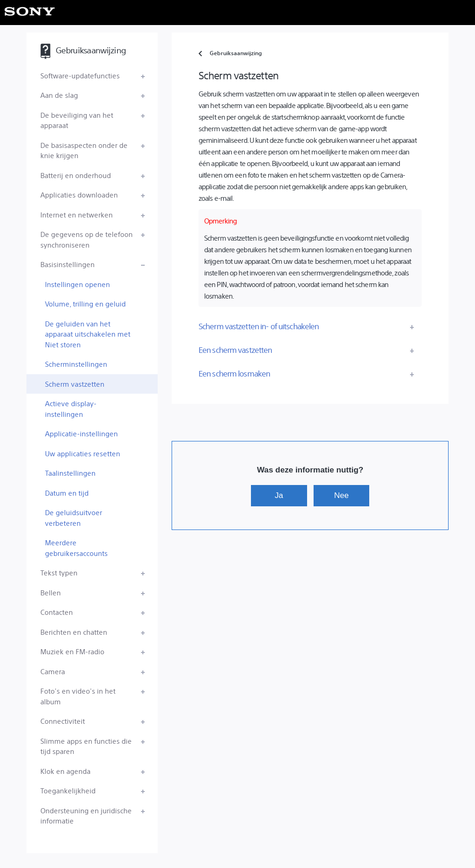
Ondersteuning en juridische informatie (86, 816)
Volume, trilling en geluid (85, 303)
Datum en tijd (67, 493)
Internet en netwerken (77, 214)
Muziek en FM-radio (72, 651)
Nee (341, 495)
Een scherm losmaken (234, 373)
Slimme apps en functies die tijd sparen (86, 746)
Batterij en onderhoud (76, 175)
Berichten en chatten (74, 632)
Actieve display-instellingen (71, 408)
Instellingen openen (77, 284)
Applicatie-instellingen (81, 433)
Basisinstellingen (67, 264)
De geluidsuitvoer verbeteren (74, 517)
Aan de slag (59, 95)
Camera (53, 671)
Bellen (51, 592)
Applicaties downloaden (79, 195)
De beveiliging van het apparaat (77, 120)
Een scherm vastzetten (235, 350)
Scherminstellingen (76, 364)
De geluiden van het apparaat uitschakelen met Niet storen (88, 334)
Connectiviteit (63, 721)
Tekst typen (59, 572)
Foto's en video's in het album (78, 696)
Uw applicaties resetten (83, 453)
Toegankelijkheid (68, 790)
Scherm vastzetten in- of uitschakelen (259, 326)
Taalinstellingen (70, 473)
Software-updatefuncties (80, 75)
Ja (279, 495)
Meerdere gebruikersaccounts (76, 548)
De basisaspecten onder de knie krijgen (84, 150)
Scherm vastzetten (75, 384)
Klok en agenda (65, 771)
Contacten (57, 612)
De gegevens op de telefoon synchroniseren (87, 239)
